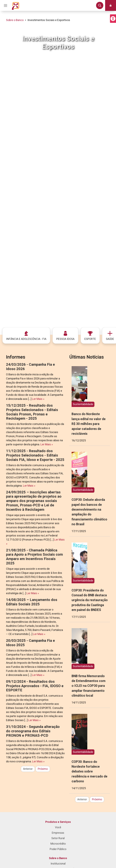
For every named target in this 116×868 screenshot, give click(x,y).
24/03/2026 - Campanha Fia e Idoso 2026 (30, 367)
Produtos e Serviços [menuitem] (58, 822)
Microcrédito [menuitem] (58, 844)
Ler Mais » (38, 399)
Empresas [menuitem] (58, 833)
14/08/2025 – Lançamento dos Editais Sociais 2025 (32, 602)
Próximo (43, 769)
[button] (113, 19)
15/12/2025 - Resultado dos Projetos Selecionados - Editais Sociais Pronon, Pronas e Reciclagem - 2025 (32, 412)
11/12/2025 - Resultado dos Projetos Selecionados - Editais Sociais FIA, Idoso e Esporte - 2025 (35, 455)
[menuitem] (26, 335)
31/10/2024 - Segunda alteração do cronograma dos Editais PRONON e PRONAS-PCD (33, 731)
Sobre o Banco (15, 20)
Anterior (28, 769)
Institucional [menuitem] (58, 864)
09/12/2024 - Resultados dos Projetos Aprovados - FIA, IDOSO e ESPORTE (35, 686)
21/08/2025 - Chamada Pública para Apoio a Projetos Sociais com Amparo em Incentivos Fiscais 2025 (34, 557)
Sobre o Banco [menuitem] (58, 858)
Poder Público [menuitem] (58, 849)
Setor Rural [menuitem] (58, 838)
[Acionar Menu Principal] (5, 5)
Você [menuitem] (58, 827)
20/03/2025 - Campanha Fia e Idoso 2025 (30, 643)
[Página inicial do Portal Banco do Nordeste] (16, 5)
